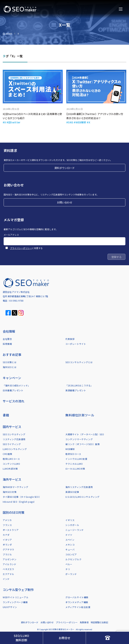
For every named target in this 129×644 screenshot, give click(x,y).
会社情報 (9, 331)
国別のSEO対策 (14, 512)
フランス (7, 525)
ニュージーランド (75, 530)
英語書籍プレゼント (76, 390)
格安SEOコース (73, 454)
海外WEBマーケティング (15, 487)
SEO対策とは (10, 362)
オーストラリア (11, 530)
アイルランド (10, 564)
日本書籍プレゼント (13, 390)
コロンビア (71, 554)
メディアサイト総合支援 (78, 607)
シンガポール (72, 525)
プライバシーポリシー (21, 248)
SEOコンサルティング (14, 434)
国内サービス (12, 427)
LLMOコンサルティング (15, 449)
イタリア (7, 540)
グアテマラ (8, 549)
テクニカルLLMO (74, 464)
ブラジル (7, 554)
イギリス (70, 520)
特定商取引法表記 (99, 622)
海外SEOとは (10, 367)
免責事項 (84, 622)
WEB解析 (70, 449)
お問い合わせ (64, 202)
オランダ (7, 545)
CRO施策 (7, 454)
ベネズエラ (8, 569)
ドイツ (69, 535)
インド (6, 579)
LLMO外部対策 (10, 469)
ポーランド (71, 574)
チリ (68, 569)
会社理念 (7, 339)
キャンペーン (12, 378)
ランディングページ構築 (15, 602)
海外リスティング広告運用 (79, 487)
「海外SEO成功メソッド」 (16, 385)
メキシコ (70, 545)
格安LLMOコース (11, 459)
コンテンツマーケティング (79, 439)
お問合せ (64, 638)
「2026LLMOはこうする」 (79, 385)
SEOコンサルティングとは (79, 362)
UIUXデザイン (10, 607)
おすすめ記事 (12, 355)
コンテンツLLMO (11, 464)
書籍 (6, 415)
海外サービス (12, 479)
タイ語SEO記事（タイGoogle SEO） (22, 497)
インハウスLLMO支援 (76, 459)
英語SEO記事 (72, 492)
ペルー (69, 564)
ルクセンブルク (73, 559)
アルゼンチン (10, 559)
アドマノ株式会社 (21, 292)
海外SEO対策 (10, 492)
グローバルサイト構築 (77, 597)
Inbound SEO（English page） (19, 502)
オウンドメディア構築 (77, 602)
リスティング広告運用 (14, 439)
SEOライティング (12, 444)
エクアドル (8, 574)
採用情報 (7, 344)
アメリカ (7, 520)
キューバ (70, 549)
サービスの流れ (14, 401)
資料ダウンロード (64, 168)
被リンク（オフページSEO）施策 (83, 444)
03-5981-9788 (16, 301)
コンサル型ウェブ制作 (18, 590)
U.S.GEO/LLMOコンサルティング (82, 497)
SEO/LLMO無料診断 (21, 638)
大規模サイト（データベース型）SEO (85, 434)
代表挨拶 (70, 339)
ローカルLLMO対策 (75, 469)
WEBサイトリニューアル (16, 597)
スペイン (70, 540)
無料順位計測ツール (80, 415)
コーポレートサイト (76, 344)
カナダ (6, 535)
